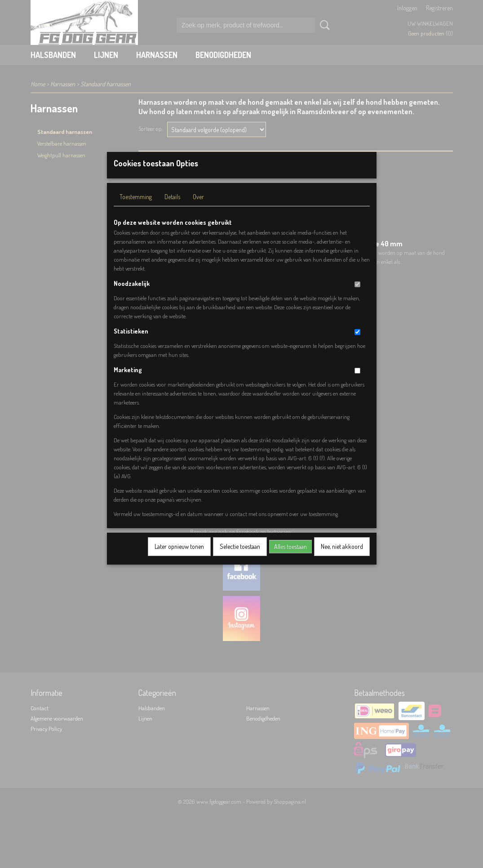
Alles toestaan (290, 558)
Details (172, 208)
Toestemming (136, 208)
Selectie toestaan (240, 558)
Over (198, 208)
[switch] (357, 296)
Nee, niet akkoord (342, 558)
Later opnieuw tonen (179, 558)
